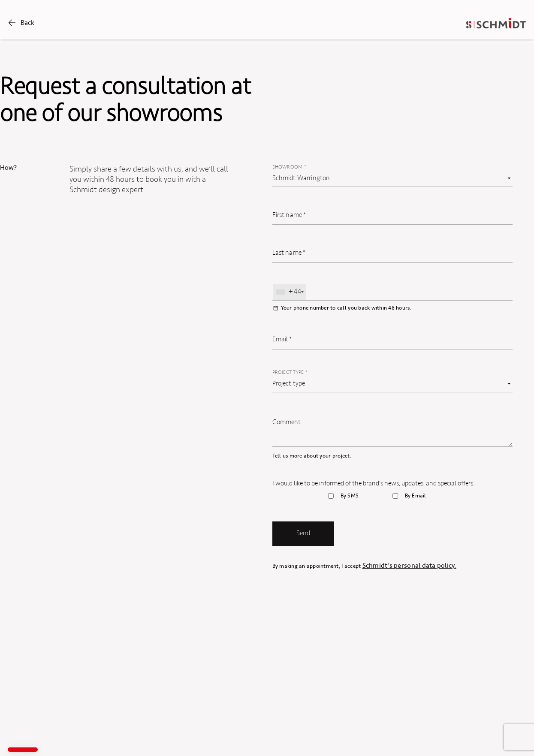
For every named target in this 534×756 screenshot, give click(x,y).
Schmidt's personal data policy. (409, 566)
